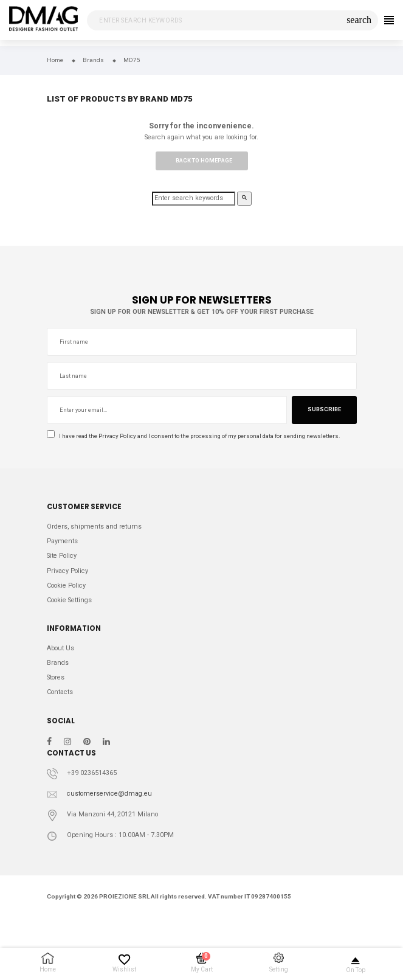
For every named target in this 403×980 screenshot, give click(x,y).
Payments (62, 541)
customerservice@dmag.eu (109, 794)
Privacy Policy (117, 436)
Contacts (60, 692)
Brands (58, 663)
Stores (56, 677)
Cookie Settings (69, 600)
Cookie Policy (66, 586)
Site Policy (62, 556)
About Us (60, 648)
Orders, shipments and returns (94, 526)
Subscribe (324, 409)
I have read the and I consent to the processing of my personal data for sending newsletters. (194, 436)
